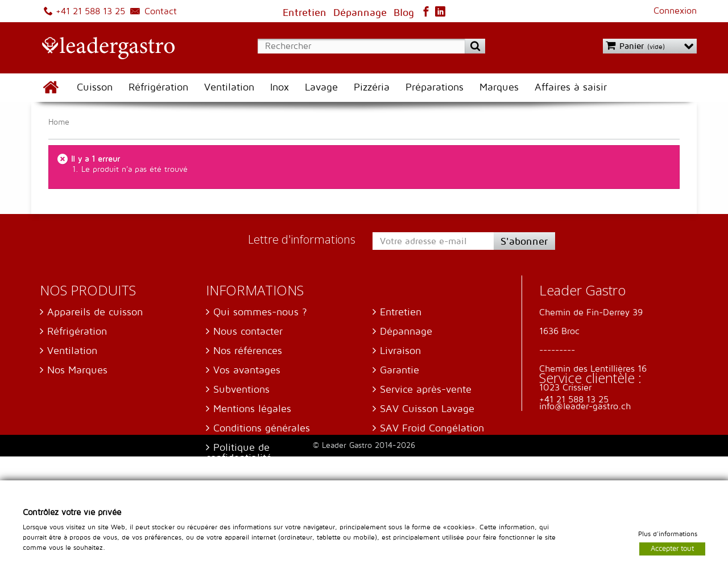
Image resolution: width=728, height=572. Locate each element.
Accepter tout (672, 548)
